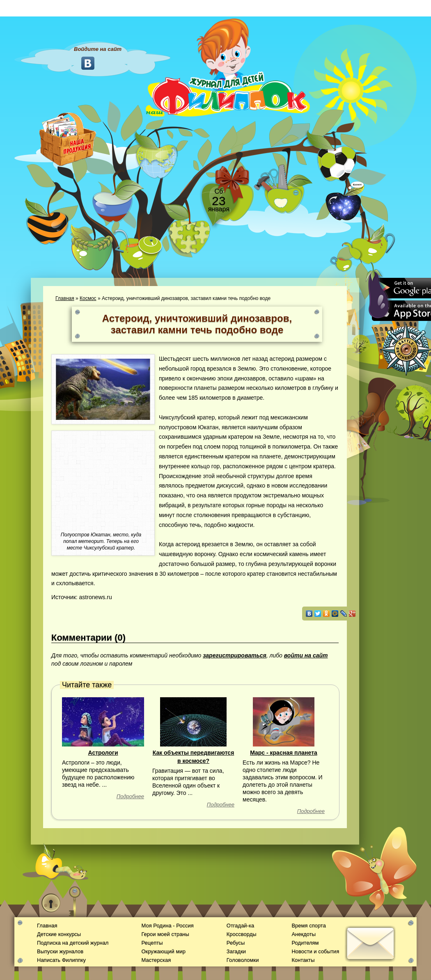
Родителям (305, 943)
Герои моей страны (165, 934)
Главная (65, 298)
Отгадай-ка (240, 926)
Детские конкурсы (59, 934)
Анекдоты (304, 934)
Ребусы (236, 943)
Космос (88, 298)
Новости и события (315, 951)
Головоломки (243, 960)
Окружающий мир (163, 951)
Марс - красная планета (284, 753)
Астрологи (103, 753)
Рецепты (152, 943)
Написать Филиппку (61, 960)
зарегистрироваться (235, 655)
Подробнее (130, 796)
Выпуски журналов (60, 951)
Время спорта (308, 926)
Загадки (236, 951)
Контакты (303, 960)
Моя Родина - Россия (167, 926)
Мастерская (156, 960)
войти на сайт (306, 655)
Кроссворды (242, 934)
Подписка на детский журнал (73, 943)
